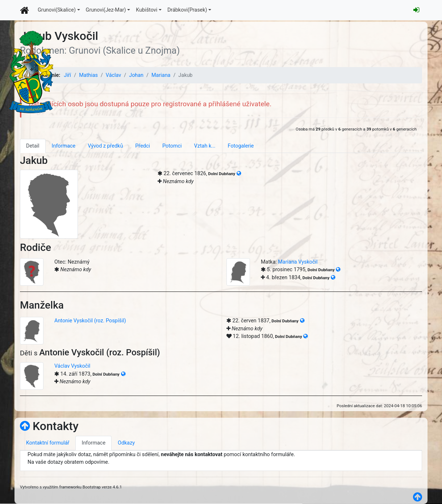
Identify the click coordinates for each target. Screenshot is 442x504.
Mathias (88, 75)
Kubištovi (147, 10)
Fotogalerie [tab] (241, 146)
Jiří (67, 75)
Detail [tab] (33, 146)
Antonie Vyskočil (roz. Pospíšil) (90, 321)
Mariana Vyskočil (298, 262)
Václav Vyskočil (72, 366)
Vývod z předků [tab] (105, 146)
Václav (113, 75)
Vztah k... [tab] (205, 146)
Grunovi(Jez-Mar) (106, 10)
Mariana (161, 75)
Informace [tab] (64, 146)
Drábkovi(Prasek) (187, 10)
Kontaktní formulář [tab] (48, 443)
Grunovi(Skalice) (57, 10)
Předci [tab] (143, 146)
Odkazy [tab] (126, 443)
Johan (136, 75)
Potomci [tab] (172, 146)
